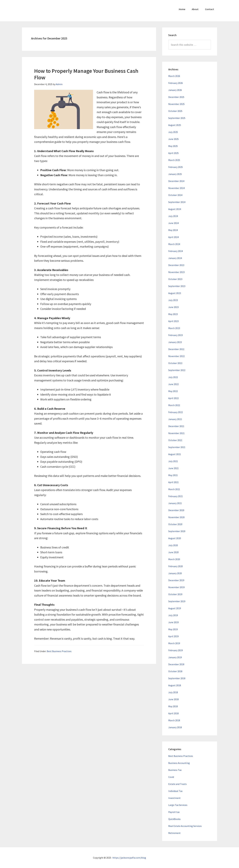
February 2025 (176, 167)
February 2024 (176, 251)
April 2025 (173, 153)
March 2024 (174, 244)
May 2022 (173, 391)
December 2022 (176, 349)
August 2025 (175, 125)
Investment (174, 798)
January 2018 (175, 727)
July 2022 (173, 377)
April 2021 (173, 482)
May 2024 (173, 230)
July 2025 (173, 132)
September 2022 (177, 370)
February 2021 (176, 496)
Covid (171, 777)
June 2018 (173, 699)
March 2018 (174, 720)
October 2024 (175, 195)
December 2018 (176, 664)
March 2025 (174, 160)
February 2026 (176, 83)
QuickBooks (174, 819)
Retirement (174, 833)
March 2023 (174, 328)
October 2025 (175, 111)
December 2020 (176, 510)
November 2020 (176, 517)
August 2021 (175, 454)
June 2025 (173, 139)
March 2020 (174, 559)
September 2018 (177, 678)
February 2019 (176, 650)
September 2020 (177, 531)
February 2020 (176, 566)
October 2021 (175, 440)
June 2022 (173, 384)
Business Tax (175, 770)
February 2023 (176, 335)
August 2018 (175, 685)
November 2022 (176, 356)
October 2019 (175, 594)
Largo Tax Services (178, 805)
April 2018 (173, 713)
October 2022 (175, 363)
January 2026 (175, 90)
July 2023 (173, 300)
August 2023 (175, 293)
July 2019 (173, 615)
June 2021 (173, 468)
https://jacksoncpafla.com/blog (129, 858)
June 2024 (173, 223)
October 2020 (175, 524)
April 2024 (173, 237)
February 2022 (176, 412)
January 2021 (175, 503)
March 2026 (174, 76)
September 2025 (177, 118)
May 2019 (173, 629)
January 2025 (175, 174)
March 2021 (174, 489)
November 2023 (176, 272)
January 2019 (175, 657)
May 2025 (173, 146)
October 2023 (175, 279)
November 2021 (176, 433)
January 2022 (175, 419)
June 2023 (173, 307)
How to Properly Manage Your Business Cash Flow (86, 74)
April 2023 (173, 321)
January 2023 (175, 342)
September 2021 (177, 447)
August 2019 (175, 608)
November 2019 (176, 587)
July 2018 (173, 692)
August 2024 (175, 209)
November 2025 (176, 104)
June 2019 (173, 622)
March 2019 (174, 643)
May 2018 (173, 706)
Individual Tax (175, 791)
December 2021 (176, 426)
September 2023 (177, 286)
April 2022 (173, 398)
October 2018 (175, 671)
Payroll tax (174, 812)
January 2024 (175, 258)
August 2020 (175, 538)
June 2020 (173, 552)
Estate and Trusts (177, 784)
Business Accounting (179, 763)
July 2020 (173, 545)
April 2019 (173, 636)
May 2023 (173, 314)
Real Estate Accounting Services (185, 826)
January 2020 (175, 573)
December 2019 (176, 580)
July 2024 (173, 216)
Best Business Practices (59, 651)
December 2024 (176, 181)
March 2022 (174, 405)
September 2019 (177, 601)
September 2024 (177, 202)
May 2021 (173, 475)
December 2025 (176, 97)
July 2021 (173, 461)
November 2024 (176, 188)
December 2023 (176, 265)
